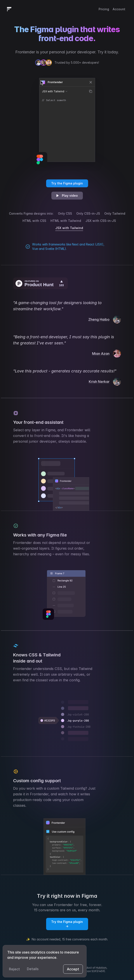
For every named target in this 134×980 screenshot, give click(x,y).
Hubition (101, 968)
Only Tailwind (115, 213)
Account (119, 9)
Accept (73, 969)
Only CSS (65, 213)
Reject (14, 969)
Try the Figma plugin (67, 183)
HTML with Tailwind (66, 221)
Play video (67, 195)
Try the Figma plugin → (67, 924)
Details (33, 969)
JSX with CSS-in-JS (101, 221)
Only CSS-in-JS (88, 213)
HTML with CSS (34, 221)
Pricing (104, 9)
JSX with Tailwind (69, 228)
